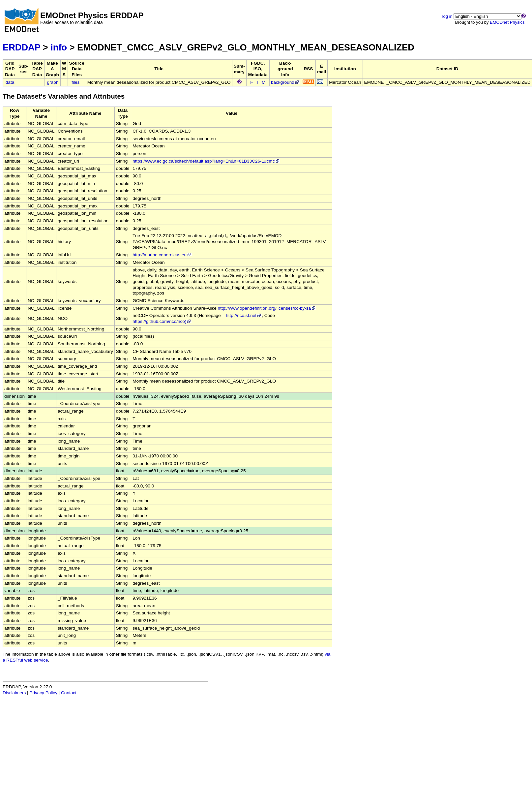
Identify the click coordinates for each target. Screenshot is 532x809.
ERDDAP (21, 47)
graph (53, 82)
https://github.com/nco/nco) (162, 321)
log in (447, 16)
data (10, 82)
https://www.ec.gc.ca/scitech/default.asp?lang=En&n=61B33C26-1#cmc (206, 161)
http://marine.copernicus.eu (162, 255)
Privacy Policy (43, 693)
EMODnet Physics (507, 22)
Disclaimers (14, 693)
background (285, 82)
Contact (69, 693)
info (59, 47)
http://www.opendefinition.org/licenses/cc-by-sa (267, 308)
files (75, 82)
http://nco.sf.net (244, 315)
